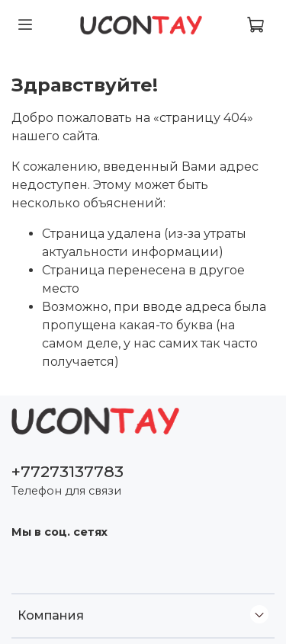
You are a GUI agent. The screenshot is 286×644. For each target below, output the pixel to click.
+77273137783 (67, 471)
